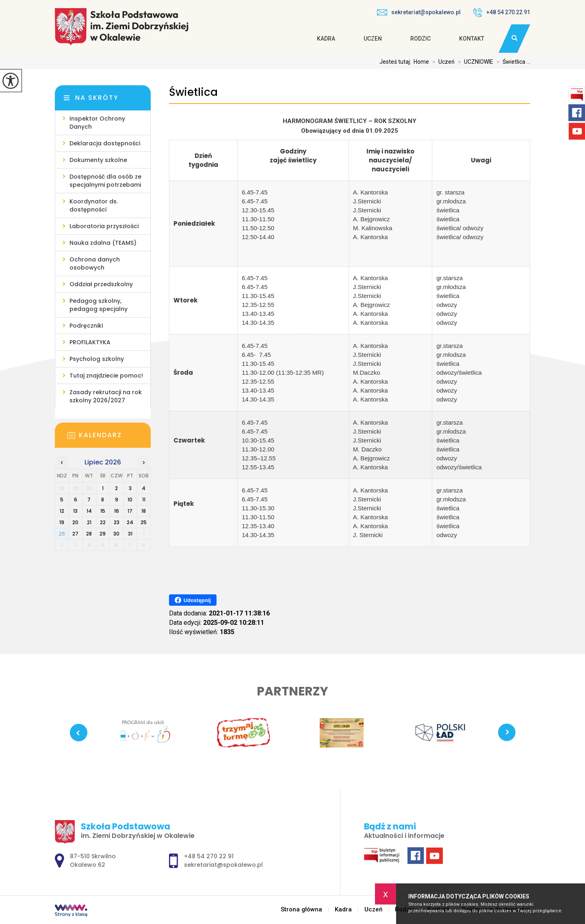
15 (103, 511)
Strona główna (301, 910)
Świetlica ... (512, 62)
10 (130, 500)
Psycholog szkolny (97, 359)
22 (103, 522)
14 (89, 511)
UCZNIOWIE (474, 62)
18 (144, 511)
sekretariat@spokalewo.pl (419, 12)
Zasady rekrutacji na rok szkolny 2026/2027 (106, 396)
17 (130, 511)
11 (144, 500)
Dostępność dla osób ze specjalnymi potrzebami (105, 181)
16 (117, 511)
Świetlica (193, 92)
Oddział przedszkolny (101, 284)
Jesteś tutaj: (396, 62)
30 (116, 534)
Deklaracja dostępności (105, 143)
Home (421, 62)
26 (62, 534)
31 (130, 534)
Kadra (326, 39)
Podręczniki (86, 326)
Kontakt (472, 39)
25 (144, 522)
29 (103, 534)
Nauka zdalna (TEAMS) (103, 243)
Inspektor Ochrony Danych (97, 123)
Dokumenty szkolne (98, 160)
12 (62, 511)
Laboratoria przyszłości (104, 226)
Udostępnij (193, 600)
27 (75, 534)
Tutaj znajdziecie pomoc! (106, 376)
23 (117, 522)
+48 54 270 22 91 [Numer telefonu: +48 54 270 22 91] (209, 856)
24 (130, 522)
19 (62, 522)
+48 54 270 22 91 (502, 13)
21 (89, 522)
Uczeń (373, 39)
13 (75, 511)
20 (75, 522)
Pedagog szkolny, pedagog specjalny (99, 305)
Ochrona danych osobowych (95, 263)
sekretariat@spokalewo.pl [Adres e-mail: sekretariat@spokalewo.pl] (223, 865)
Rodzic (420, 39)
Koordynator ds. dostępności (94, 205)
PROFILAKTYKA (90, 342)
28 (89, 534)
